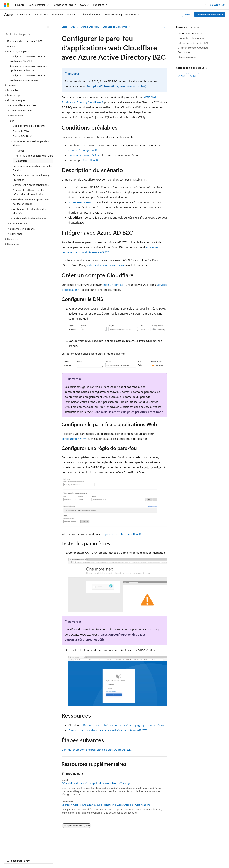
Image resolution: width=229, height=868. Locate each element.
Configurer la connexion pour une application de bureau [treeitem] (28, 68)
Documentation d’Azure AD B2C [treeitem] (25, 41)
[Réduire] (48, 27)
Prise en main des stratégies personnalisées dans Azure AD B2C (108, 730)
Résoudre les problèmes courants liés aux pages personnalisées (122, 725)
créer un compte (113, 285)
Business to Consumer (115, 27)
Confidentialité (121, 852)
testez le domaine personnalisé (106, 265)
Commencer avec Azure (210, 14)
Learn (65, 27)
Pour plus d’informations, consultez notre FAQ (116, 86)
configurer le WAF (73, 439)
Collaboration (101, 852)
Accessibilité (11, 857)
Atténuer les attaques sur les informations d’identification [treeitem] (28, 192)
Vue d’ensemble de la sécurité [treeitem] (29, 126)
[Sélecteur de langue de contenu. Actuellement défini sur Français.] (12, 844)
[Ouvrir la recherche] (205, 5)
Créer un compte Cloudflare (193, 48)
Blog (85, 852)
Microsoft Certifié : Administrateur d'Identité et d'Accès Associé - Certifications (106, 805)
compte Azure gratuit (81, 150)
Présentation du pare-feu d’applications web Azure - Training (96, 783)
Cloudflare (89, 160)
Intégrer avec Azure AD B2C (193, 43)
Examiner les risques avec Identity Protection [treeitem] (31, 178)
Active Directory (90, 27)
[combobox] (29, 34)
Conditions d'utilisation (206, 852)
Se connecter (217, 5)
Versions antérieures (67, 852)
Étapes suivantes (187, 57)
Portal (188, 14)
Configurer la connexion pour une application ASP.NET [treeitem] (28, 59)
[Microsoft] (7, 5)
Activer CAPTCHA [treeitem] (22, 136)
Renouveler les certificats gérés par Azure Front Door (128, 412)
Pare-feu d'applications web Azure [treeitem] (34, 156)
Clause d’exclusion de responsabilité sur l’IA (28, 852)
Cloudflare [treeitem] (22, 161)
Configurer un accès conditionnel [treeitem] (31, 185)
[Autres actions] (164, 27)
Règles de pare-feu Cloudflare (120, 534)
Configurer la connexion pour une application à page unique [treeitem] (28, 78)
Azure (75, 27)
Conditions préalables (190, 33)
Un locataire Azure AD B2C (85, 155)
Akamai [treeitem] (20, 151)
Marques (29, 857)
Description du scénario (191, 38)
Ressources (184, 52)
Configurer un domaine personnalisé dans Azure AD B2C (97, 750)
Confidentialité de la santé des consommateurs (161, 852)
